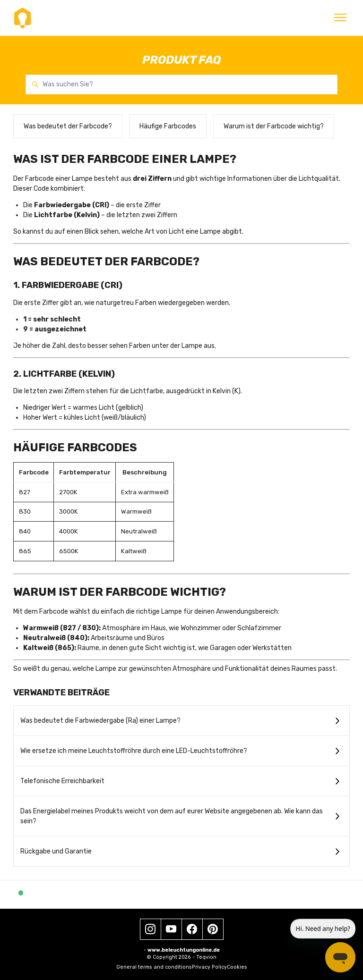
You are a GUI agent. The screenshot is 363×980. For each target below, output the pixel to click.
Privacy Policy (209, 967)
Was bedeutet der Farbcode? (68, 126)
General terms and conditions (154, 967)
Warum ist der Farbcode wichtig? (274, 126)
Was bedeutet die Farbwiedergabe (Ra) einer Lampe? (100, 721)
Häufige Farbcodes (168, 126)
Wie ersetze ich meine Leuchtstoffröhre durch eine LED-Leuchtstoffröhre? (134, 751)
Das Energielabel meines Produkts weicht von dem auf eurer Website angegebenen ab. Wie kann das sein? (172, 816)
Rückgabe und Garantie (56, 851)
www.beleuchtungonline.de (184, 950)
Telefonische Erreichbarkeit (62, 781)
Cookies (237, 967)
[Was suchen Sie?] (181, 84)
